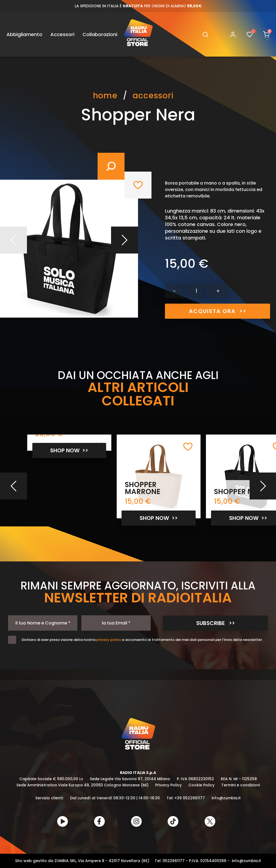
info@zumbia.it (226, 798)
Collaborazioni (100, 34)
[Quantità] (196, 291)
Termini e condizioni (241, 785)
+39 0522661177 (190, 798)
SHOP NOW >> (69, 450)
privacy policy (109, 640)
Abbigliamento (24, 34)
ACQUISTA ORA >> (218, 311)
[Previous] (13, 486)
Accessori (62, 34)
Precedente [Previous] (13, 240)
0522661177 (174, 861)
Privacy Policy (168, 785)
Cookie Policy (201, 785)
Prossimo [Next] (125, 240)
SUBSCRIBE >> (215, 623)
